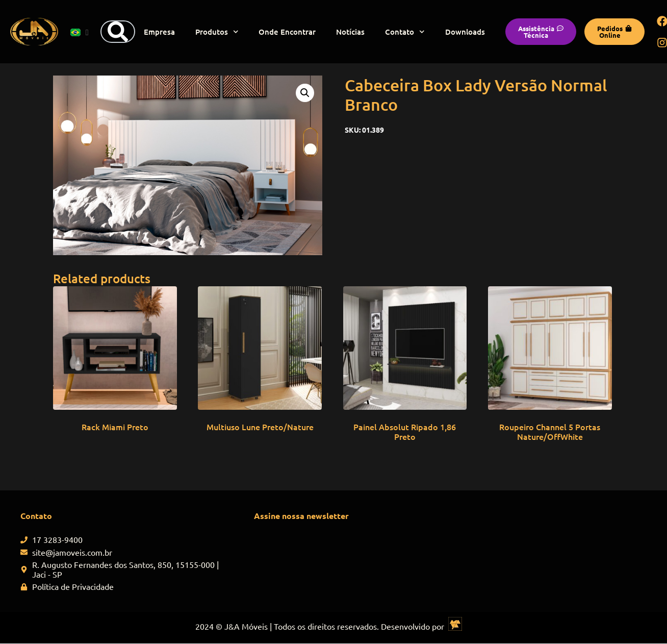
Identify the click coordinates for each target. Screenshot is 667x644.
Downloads (465, 32)
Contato (405, 32)
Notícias (350, 32)
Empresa (159, 32)
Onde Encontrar (287, 32)
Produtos (217, 32)
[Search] (118, 32)
